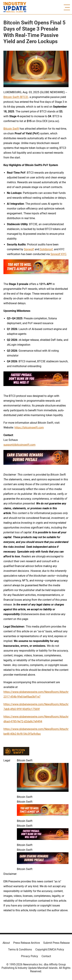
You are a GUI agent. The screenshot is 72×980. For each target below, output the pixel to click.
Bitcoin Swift (11, 129)
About (6, 943)
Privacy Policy (30, 956)
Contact (46, 956)
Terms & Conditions (20, 949)
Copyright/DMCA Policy (50, 949)
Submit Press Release (56, 943)
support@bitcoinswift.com (19, 445)
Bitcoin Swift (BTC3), (16, 97)
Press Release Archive (27, 943)
